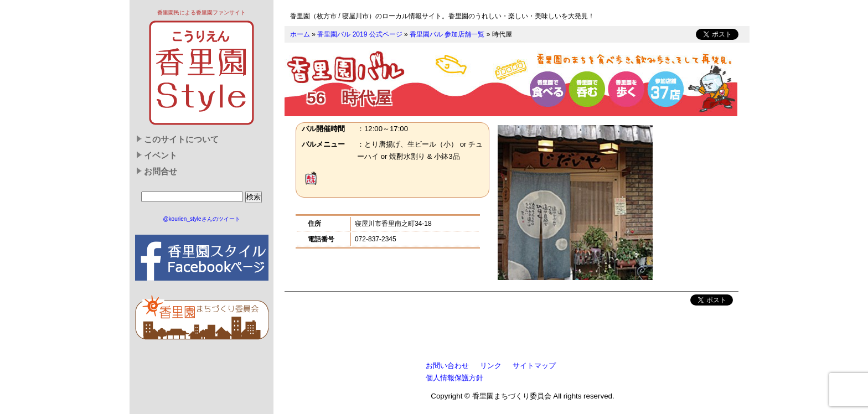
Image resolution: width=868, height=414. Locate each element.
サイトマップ (534, 366)
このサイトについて (181, 139)
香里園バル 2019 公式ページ (360, 34)
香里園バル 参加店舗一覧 (447, 34)
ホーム (300, 34)
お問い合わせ (447, 366)
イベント (161, 156)
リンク (491, 366)
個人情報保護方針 (454, 378)
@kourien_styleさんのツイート (201, 219)
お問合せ (161, 172)
